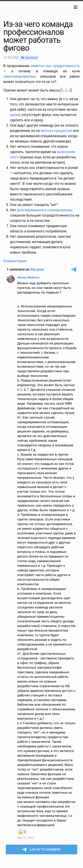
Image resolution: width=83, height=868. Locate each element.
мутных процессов (56, 131)
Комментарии (15, 261)
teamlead (31, 58)
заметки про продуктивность (55, 66)
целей (15, 115)
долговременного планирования (44, 210)
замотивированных (20, 76)
